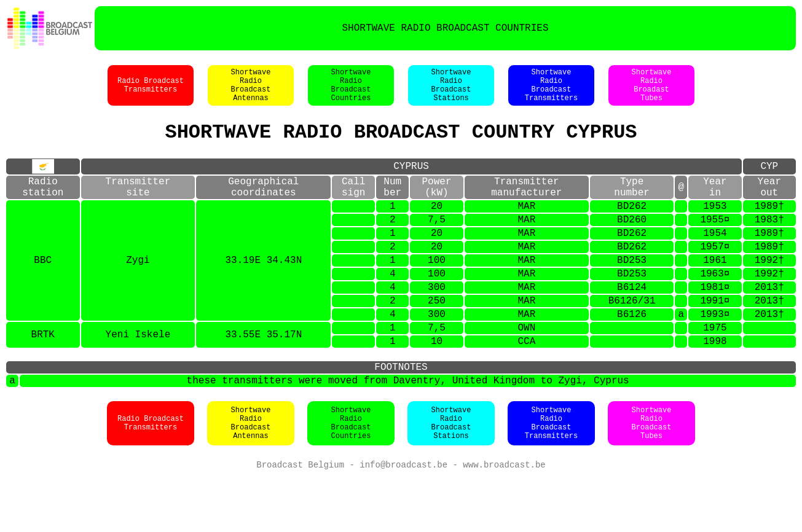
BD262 (632, 227)
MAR (526, 227)
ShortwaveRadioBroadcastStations (451, 92)
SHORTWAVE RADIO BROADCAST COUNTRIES (445, 28)
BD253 (632, 291)
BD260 (632, 243)
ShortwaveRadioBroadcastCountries (351, 92)
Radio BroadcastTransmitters (151, 92)
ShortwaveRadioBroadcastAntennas (251, 92)
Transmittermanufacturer (526, 204)
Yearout (769, 204)
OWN (526, 370)
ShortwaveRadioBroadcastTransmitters (551, 92)
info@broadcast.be (403, 519)
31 (649, 338)
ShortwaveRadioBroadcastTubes (652, 477)
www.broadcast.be (504, 519)
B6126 (623, 338)
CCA (526, 386)
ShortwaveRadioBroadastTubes (652, 92)
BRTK (43, 378)
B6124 (632, 323)
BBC (43, 291)
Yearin (715, 204)
